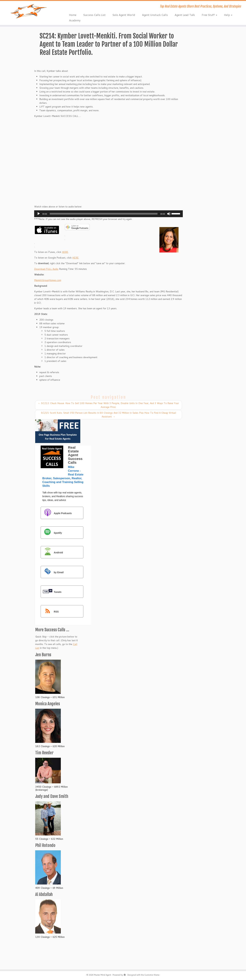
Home (73, 15)
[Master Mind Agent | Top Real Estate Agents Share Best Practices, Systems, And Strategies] (28, 11)
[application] (108, 214)
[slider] (104, 214)
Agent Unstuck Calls (155, 15)
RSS (50, 612)
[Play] (39, 214)
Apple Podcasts (56, 513)
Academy (75, 20)
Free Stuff (209, 15)
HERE (65, 252)
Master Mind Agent (102, 975)
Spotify (52, 533)
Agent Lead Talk (185, 15)
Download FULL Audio (46, 269)
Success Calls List (94, 15)
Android (52, 552)
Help (228, 15)
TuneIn (51, 592)
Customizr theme (152, 975)
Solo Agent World (124, 15)
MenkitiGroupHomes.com (48, 280)
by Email (52, 572)
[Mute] (169, 214)
